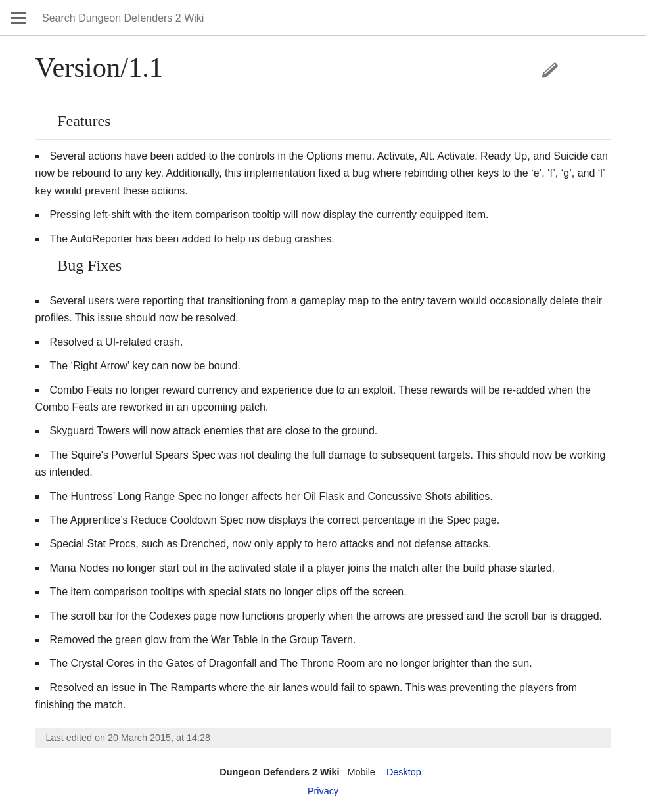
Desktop (404, 772)
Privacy (323, 791)
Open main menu (18, 18)
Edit (550, 70)
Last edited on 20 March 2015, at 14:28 (128, 738)
